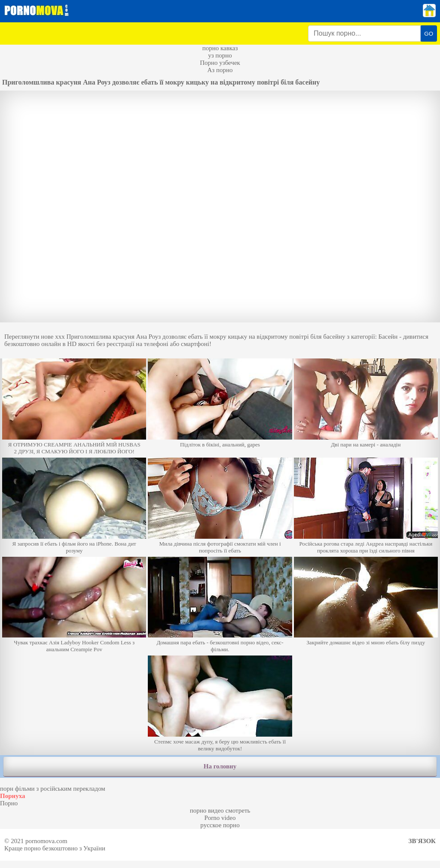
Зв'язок (422, 841)
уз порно (220, 55)
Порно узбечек (220, 63)
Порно (9, 803)
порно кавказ (220, 48)
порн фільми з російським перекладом (53, 789)
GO (429, 34)
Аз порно (220, 70)
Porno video (220, 818)
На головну (220, 766)
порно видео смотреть (220, 810)
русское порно (220, 825)
